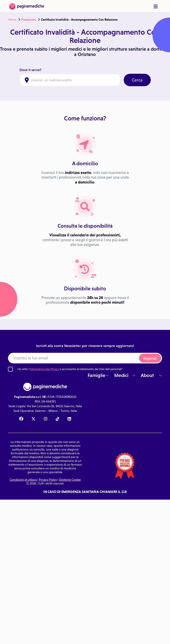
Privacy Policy (48, 480)
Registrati (150, 358)
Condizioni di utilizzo (23, 480)
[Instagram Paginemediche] (46, 419)
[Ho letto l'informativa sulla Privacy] (10, 369)
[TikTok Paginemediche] (58, 419)
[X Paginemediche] (33, 419)
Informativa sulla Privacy (44, 369)
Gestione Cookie (70, 480)
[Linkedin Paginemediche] (69, 419)
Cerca (137, 80)
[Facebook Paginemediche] (21, 419)
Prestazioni (29, 20)
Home (12, 20)
